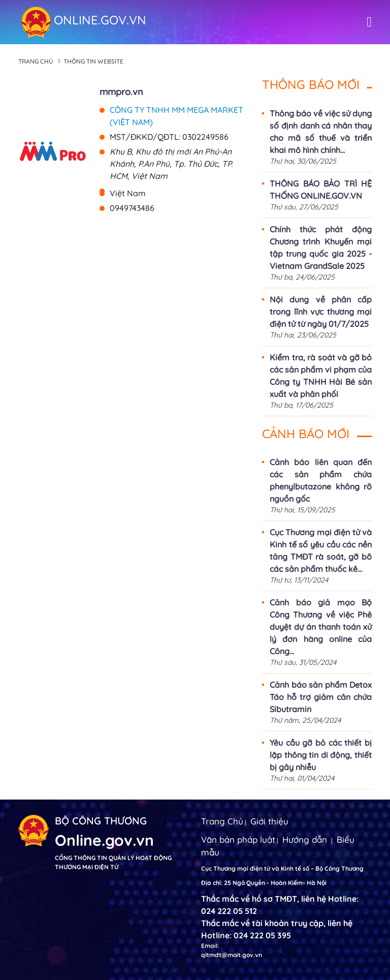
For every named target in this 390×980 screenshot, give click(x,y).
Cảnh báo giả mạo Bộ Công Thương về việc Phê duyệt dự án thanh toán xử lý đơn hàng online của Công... (321, 627)
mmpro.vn (121, 92)
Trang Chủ (222, 821)
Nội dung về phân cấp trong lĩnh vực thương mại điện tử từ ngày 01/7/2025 (321, 312)
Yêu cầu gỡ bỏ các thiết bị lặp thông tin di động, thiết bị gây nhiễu (321, 755)
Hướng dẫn (305, 839)
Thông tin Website (93, 61)
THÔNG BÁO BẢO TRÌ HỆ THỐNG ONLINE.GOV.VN (321, 190)
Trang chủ (36, 61)
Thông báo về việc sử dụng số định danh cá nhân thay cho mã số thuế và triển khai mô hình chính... (321, 132)
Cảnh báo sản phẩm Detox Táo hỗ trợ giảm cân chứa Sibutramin (321, 697)
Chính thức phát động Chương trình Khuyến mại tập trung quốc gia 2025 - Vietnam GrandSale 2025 (321, 248)
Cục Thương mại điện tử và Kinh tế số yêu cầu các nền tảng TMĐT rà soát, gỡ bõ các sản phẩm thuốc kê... (321, 550)
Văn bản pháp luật (238, 839)
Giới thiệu (269, 821)
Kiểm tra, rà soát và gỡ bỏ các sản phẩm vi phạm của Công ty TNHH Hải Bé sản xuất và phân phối (321, 376)
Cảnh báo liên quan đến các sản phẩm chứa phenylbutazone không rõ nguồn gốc (321, 480)
